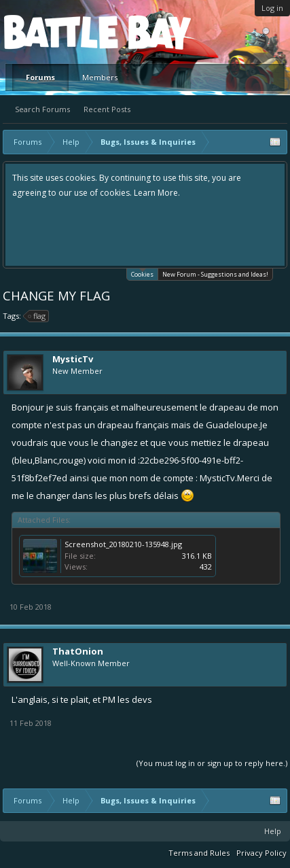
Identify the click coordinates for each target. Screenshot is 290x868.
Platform (54, 32)
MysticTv (73, 359)
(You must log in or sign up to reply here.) (212, 763)
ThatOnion (78, 651)
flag (37, 316)
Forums (40, 77)
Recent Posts (107, 109)
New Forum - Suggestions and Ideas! (215, 274)
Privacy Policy (261, 853)
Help (273, 831)
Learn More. (157, 193)
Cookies (142, 274)
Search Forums (42, 109)
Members (100, 77)
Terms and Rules (199, 853)
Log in (272, 8)
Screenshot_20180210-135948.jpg (123, 544)
